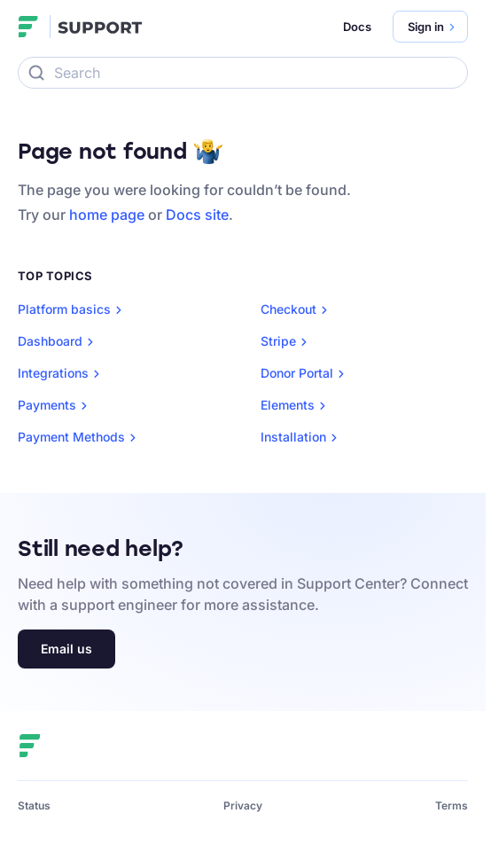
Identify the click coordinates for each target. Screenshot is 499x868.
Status (34, 805)
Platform (73, 309)
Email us (66, 649)
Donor (306, 373)
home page (107, 215)
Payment (80, 437)
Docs (357, 27)
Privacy (243, 805)
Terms (452, 805)
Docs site (197, 215)
